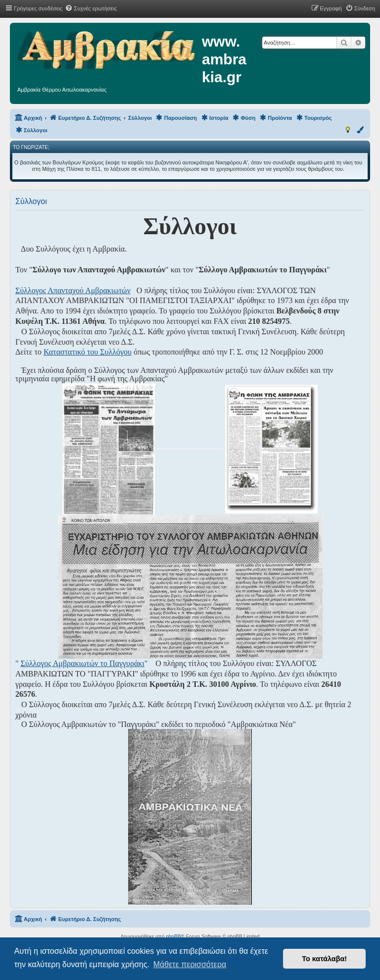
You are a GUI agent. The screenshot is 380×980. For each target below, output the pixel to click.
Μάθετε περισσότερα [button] (190, 964)
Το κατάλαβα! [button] (324, 959)
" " (81, 663)
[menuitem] (91, 8)
